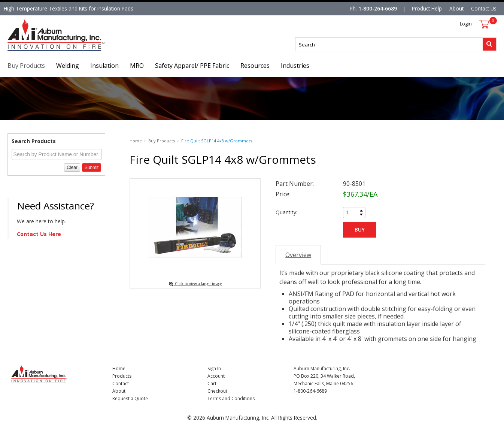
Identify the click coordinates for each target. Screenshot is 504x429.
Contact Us (484, 8)
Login (466, 24)
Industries (295, 66)
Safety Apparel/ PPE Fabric (192, 66)
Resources (255, 66)
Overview (298, 255)
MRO (137, 66)
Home (119, 368)
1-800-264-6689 (378, 8)
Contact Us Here (39, 234)
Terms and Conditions (231, 398)
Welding (68, 66)
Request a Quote (130, 398)
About (456, 8)
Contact (121, 383)
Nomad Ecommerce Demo (39, 51)
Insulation (104, 66)
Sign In (214, 368)
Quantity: (286, 212)
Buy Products (26, 66)
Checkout (217, 391)
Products (122, 376)
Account (216, 376)
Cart (212, 383)
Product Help (427, 8)
